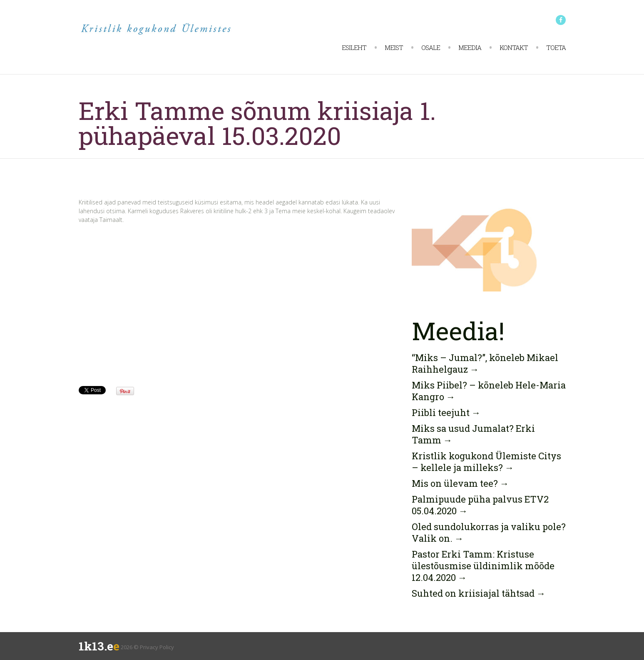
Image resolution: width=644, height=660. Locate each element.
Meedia (470, 47)
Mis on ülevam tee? (460, 483)
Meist (394, 47)
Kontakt (514, 47)
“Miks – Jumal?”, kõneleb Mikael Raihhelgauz (485, 363)
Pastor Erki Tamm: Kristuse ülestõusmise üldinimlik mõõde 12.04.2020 (483, 566)
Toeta (556, 47)
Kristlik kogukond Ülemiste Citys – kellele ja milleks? (486, 462)
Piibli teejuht (446, 412)
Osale (431, 47)
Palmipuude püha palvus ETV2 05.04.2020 (480, 505)
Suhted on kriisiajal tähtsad (479, 593)
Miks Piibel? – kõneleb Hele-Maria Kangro (489, 391)
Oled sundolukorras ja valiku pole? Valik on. (489, 532)
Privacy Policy (157, 647)
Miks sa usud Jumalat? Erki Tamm (473, 434)
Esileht (354, 47)
